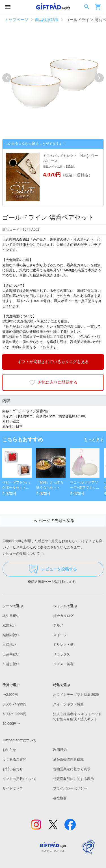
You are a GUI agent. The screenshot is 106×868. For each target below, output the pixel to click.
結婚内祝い (11, 635)
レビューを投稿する (53, 569)
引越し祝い (11, 664)
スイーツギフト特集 (68, 704)
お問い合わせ (13, 769)
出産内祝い (11, 654)
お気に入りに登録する (53, 382)
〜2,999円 (10, 695)
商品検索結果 (47, 20)
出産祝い (9, 645)
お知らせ (9, 750)
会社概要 (60, 798)
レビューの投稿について (25, 554)
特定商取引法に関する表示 (73, 779)
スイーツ (60, 635)
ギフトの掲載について (20, 779)
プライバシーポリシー (70, 788)
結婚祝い (9, 625)
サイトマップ (13, 788)
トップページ (16, 20)
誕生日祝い (11, 616)
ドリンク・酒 (63, 645)
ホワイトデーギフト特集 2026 (76, 695)
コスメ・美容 (63, 664)
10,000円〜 (11, 724)
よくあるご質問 (14, 759)
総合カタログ (63, 616)
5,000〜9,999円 (14, 714)
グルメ (58, 625)
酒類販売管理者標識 (68, 759)
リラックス (62, 654)
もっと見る (94, 440)
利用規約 (60, 750)
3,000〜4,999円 (14, 704)
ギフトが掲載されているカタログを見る (53, 362)
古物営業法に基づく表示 (72, 769)
